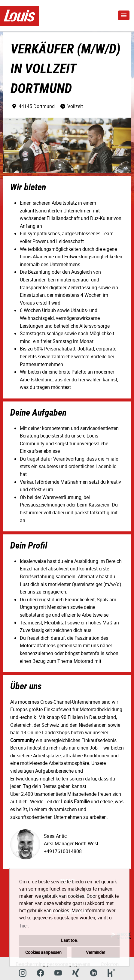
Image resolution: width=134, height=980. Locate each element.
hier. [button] (24, 926)
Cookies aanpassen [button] (43, 952)
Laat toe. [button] (69, 940)
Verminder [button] (96, 952)
